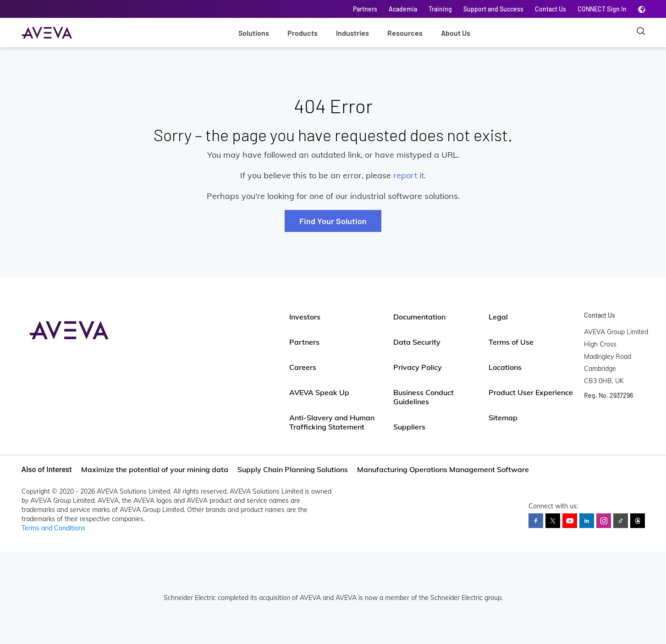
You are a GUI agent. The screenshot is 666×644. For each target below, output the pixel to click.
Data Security (417, 342)
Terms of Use (511, 342)
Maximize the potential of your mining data (155, 469)
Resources (405, 33)
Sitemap (503, 418)
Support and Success (493, 9)
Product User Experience (531, 392)
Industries (352, 33)
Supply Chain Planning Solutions (293, 469)
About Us (456, 33)
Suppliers (409, 427)
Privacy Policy (418, 367)
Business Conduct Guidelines (424, 397)
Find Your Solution (333, 221)
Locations (505, 367)
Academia (403, 9)
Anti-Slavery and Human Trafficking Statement (332, 422)
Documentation (419, 317)
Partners (365, 9)
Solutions (254, 33)
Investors (305, 317)
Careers (303, 367)
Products (303, 33)
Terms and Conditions (53, 528)
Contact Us (550, 9)
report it (409, 175)
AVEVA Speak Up (319, 392)
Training (440, 9)
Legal (498, 317)
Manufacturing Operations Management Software (443, 469)
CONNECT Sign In (602, 9)
